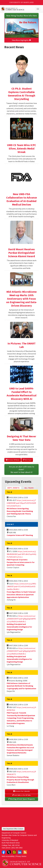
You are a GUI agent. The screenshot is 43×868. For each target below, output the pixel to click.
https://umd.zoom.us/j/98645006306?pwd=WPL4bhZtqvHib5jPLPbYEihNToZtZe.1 (21, 554)
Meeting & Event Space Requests (22, 799)
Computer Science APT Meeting (20, 535)
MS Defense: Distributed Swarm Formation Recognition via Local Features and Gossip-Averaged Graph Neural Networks (20, 749)
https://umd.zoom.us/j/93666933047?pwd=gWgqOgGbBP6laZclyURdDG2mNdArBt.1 (21, 619)
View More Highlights (22, 40)
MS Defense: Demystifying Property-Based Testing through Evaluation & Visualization (20, 780)
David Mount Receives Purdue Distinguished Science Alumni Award (22, 253)
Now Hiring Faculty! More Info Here (21, 16)
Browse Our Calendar (22, 791)
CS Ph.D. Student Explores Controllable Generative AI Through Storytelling (22, 94)
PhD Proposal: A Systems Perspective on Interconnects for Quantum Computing (21, 562)
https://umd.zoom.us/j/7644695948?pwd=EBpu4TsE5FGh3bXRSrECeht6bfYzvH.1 (21, 503)
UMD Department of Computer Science (17, 9)
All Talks (29, 488)
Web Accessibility (8, 856)
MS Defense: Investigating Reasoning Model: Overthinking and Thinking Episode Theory (20, 511)
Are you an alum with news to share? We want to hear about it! (22, 469)
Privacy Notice (21, 856)
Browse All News (13, 460)
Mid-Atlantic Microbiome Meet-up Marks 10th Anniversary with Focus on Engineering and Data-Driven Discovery (22, 299)
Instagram (14, 852)
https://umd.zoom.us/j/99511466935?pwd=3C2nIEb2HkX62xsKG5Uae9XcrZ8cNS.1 (21, 586)
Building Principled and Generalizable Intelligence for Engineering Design (19, 627)
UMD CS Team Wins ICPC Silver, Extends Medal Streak (21, 148)
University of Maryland (21, 2)
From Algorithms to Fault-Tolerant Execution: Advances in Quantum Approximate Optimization (21, 595)
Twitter (9, 852)
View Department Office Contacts (13, 829)
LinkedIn (20, 852)
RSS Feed (27, 460)
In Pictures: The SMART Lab (22, 345)
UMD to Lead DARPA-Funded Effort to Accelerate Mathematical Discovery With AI (21, 394)
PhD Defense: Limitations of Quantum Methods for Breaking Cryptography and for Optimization (21, 686)
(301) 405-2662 (17, 848)
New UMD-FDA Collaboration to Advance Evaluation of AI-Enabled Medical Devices (21, 199)
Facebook (4, 852)
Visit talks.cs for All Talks (22, 795)
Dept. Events (14, 488)
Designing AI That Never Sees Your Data (21, 438)
